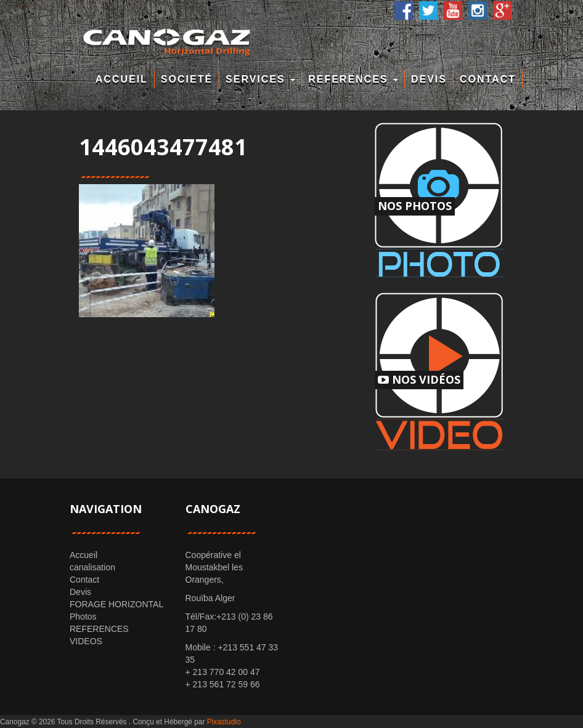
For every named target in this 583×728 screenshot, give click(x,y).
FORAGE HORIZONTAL (116, 604)
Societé (187, 79)
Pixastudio (224, 722)
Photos (83, 617)
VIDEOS (86, 641)
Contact (488, 79)
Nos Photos (415, 206)
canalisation (92, 567)
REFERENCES (353, 79)
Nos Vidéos (419, 379)
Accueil (122, 79)
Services (260, 79)
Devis (429, 79)
